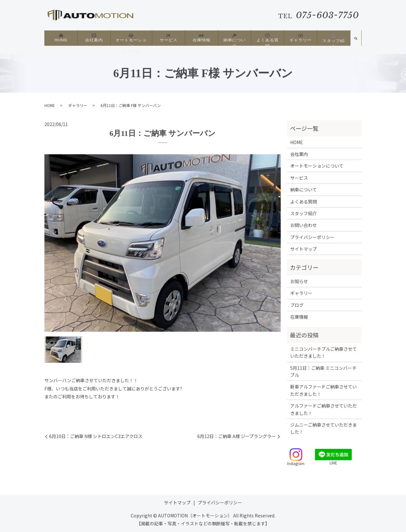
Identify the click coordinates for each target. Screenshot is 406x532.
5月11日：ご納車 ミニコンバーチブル (323, 371)
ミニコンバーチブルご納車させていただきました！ (324, 352)
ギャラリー (300, 38)
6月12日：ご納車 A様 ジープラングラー (237, 436)
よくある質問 (267, 38)
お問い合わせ (304, 225)
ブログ (297, 305)
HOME (61, 38)
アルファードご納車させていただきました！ (324, 409)
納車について (234, 38)
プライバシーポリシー (312, 237)
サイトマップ (304, 249)
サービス (168, 38)
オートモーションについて (131, 41)
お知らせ (299, 281)
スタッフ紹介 (333, 39)
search (356, 41)
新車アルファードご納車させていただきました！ (324, 390)
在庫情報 (201, 38)
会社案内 (94, 38)
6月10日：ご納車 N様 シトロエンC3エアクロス (96, 436)
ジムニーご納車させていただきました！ (324, 428)
